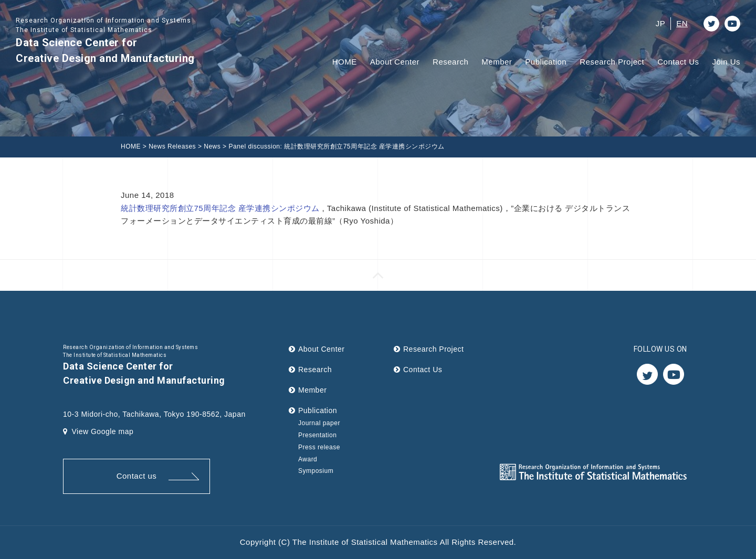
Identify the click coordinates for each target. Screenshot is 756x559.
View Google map (98, 431)
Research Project (612, 62)
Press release (319, 447)
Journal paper (319, 423)
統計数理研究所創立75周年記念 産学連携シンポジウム (222, 208)
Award (308, 459)
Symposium (316, 471)
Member (497, 62)
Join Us (726, 62)
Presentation (317, 435)
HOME (345, 62)
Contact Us (678, 62)
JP (661, 23)
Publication (546, 62)
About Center (395, 62)
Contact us (137, 476)
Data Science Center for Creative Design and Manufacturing (105, 40)
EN (682, 23)
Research (450, 62)
